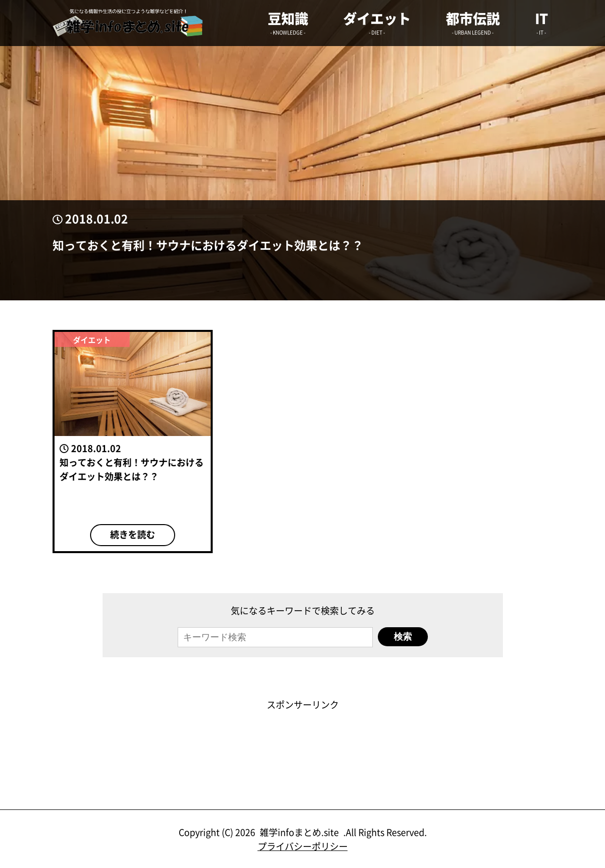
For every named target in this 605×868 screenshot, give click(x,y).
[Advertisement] (303, 734)
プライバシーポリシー (303, 846)
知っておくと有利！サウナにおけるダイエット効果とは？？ (208, 245)
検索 (403, 637)
